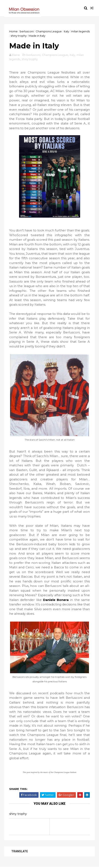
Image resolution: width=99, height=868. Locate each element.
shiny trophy (19, 36)
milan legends (80, 31)
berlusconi (27, 31)
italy (66, 31)
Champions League (49, 31)
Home (13, 31)
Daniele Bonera (56, 600)
